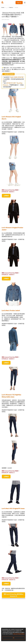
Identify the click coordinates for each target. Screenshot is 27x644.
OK (14, 638)
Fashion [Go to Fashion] (11, 7)
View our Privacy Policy (19, 634)
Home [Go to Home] (3, 7)
